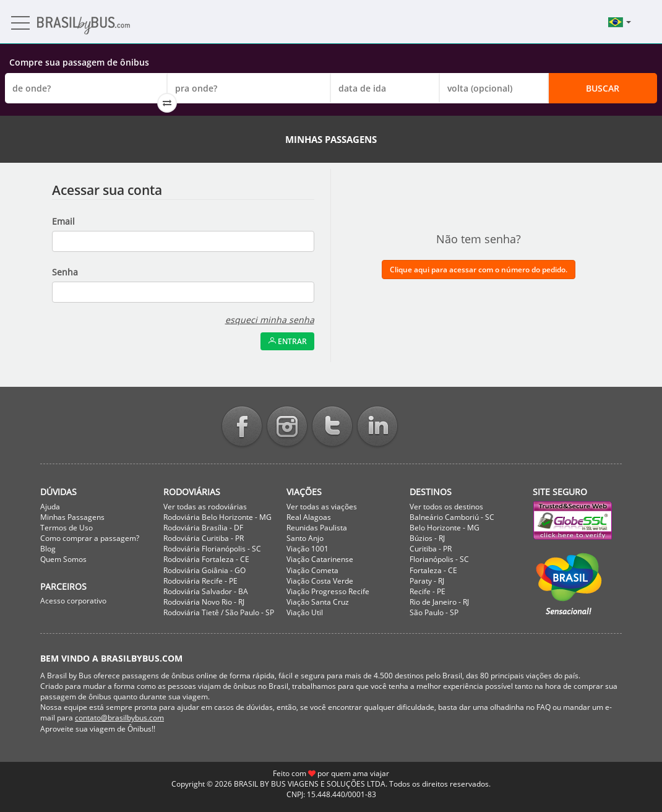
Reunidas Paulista (317, 528)
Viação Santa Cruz (318, 602)
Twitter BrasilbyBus (332, 427)
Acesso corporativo (73, 601)
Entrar (287, 341)
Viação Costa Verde (320, 581)
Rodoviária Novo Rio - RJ (204, 602)
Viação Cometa (312, 570)
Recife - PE (428, 591)
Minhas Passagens (72, 517)
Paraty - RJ (427, 581)
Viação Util (305, 612)
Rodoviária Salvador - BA (206, 591)
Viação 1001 (307, 549)
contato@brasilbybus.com (119, 718)
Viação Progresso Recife (328, 591)
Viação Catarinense (320, 559)
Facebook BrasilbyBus (242, 427)
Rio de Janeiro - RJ (439, 602)
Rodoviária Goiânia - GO (204, 570)
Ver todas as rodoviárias (205, 507)
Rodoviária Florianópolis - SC (212, 549)
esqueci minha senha (270, 320)
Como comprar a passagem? (90, 538)
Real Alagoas (309, 517)
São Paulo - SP (434, 612)
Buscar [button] (603, 88)
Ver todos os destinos (446, 507)
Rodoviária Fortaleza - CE (206, 559)
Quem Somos (63, 559)
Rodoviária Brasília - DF (203, 528)
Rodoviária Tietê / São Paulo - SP (219, 612)
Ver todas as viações (322, 507)
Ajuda (50, 507)
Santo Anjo (305, 538)
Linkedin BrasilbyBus (377, 427)
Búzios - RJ (427, 538)
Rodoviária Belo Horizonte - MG (217, 517)
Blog (48, 549)
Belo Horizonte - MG (445, 528)
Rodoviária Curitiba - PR (204, 538)
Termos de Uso (67, 528)
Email (63, 221)
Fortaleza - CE (433, 570)
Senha (65, 272)
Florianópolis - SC (439, 559)
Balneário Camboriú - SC (452, 517)
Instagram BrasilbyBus (287, 427)
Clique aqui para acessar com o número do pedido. (479, 270)
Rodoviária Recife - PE (200, 581)
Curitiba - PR (431, 549)
